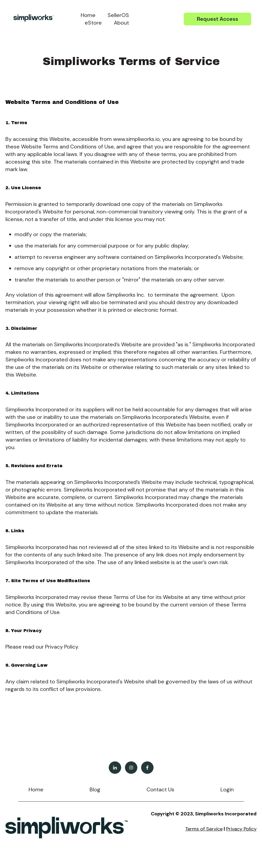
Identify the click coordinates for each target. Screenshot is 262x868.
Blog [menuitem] (95, 789)
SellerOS (118, 15)
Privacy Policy (241, 829)
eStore (93, 23)
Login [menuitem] (227, 789)
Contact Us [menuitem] (160, 789)
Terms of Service (204, 829)
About (121, 23)
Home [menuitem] (36, 789)
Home (88, 15)
